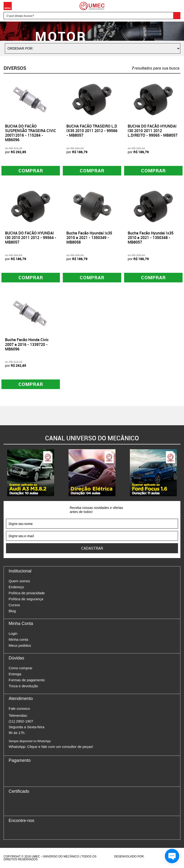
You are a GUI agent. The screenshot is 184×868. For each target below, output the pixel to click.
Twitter (29, 831)
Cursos (14, 605)
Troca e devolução (23, 686)
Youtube (37, 831)
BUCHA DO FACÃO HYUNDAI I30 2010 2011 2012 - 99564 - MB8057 (31, 238)
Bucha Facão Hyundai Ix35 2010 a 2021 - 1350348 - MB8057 (151, 238)
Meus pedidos (20, 645)
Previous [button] (4, 473)
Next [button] (180, 473)
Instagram (21, 831)
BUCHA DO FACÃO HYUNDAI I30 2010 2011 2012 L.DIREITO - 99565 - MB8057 (153, 131)
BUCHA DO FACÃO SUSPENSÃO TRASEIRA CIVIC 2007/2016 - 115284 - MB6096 (31, 133)
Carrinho (176, 6)
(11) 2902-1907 (21, 721)
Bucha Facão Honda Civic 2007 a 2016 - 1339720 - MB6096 (27, 344)
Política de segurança (26, 599)
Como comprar (20, 668)
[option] (31, 473)
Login (13, 633)
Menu (8, 6)
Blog (12, 611)
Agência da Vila (154, 856)
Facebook (12, 831)
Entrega (15, 674)
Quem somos (19, 581)
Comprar (31, 171)
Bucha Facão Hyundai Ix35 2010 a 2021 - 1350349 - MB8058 (89, 238)
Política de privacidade (27, 593)
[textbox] (92, 16)
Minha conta (18, 639)
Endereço (16, 587)
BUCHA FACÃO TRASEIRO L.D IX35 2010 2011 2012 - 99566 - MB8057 (92, 131)
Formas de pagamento (27, 680)
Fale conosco (19, 708)
